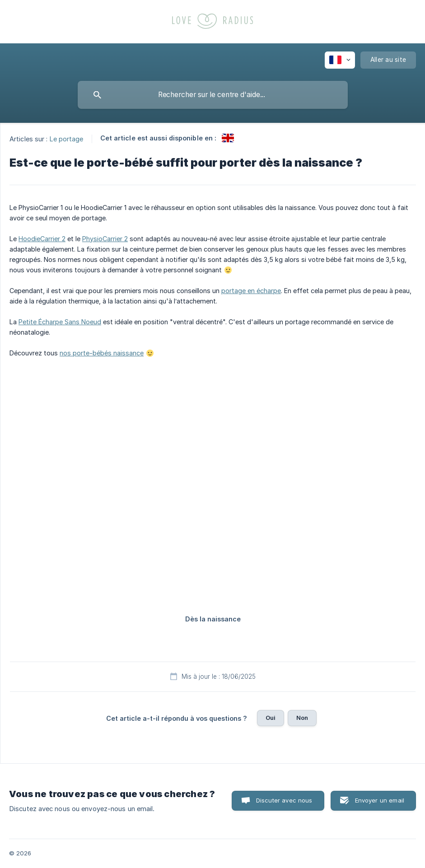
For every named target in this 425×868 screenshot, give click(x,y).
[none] (340, 60)
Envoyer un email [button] (380, 800)
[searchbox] (213, 95)
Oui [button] (271, 718)
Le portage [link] (67, 138)
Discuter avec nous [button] (284, 800)
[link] (228, 138)
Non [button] (302, 718)
